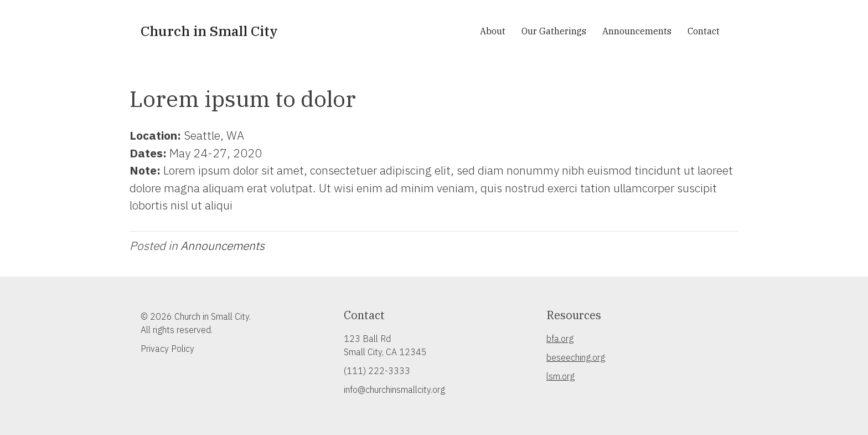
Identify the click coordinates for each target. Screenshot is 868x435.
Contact (704, 31)
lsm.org (560, 376)
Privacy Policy (167, 349)
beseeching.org (576, 357)
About (493, 31)
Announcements (637, 31)
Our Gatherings (554, 31)
